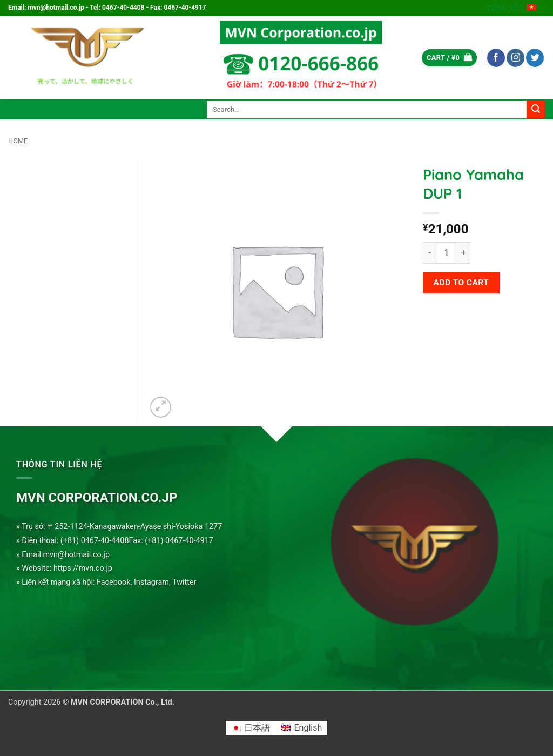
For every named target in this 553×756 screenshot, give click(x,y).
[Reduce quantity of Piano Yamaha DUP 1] (429, 253)
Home (18, 141)
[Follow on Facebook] (496, 58)
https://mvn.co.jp (83, 568)
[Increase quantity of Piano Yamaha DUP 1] (464, 253)
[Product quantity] (447, 253)
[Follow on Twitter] (535, 58)
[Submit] (536, 110)
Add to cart (461, 283)
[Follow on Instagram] (515, 58)
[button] (449, 58)
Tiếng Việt (516, 8)
